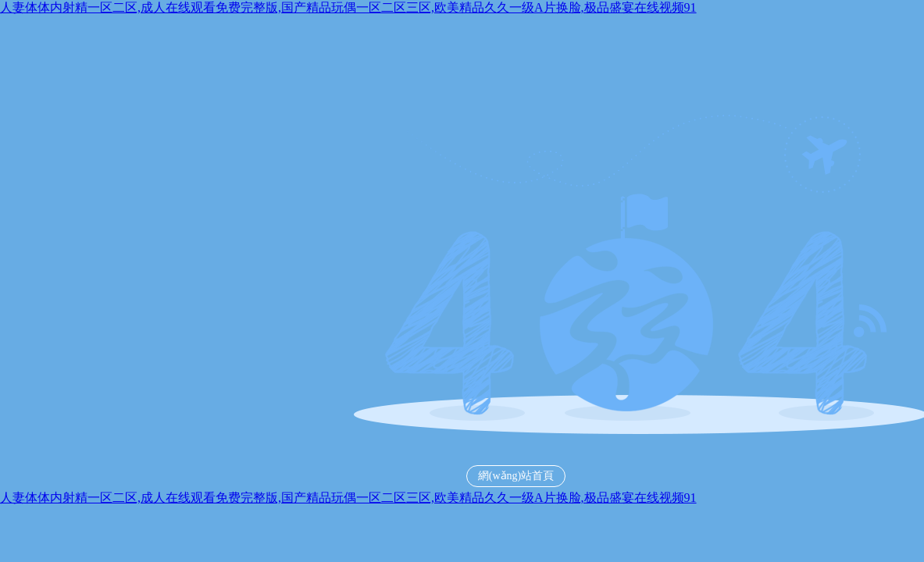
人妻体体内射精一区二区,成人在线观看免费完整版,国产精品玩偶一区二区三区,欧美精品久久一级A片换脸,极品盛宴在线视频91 (348, 7)
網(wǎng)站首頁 (516, 476)
